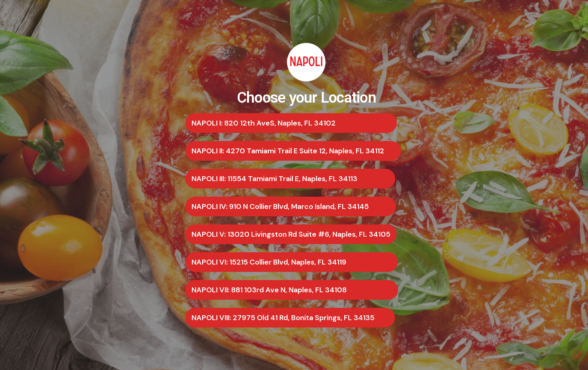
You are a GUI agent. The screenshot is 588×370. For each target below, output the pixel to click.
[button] (291, 123)
